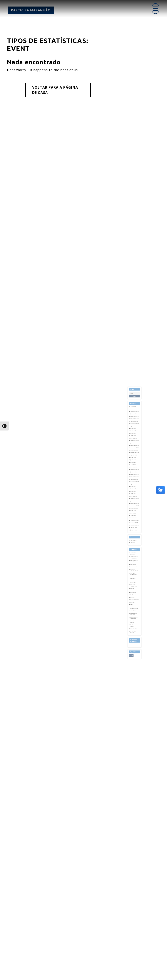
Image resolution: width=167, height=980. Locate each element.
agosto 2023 (134, 500)
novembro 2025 (135, 458)
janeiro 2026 (134, 455)
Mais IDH (134, 573)
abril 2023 (134, 506)
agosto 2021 (134, 528)
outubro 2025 (134, 459)
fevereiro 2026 (135, 453)
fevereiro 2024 (135, 491)
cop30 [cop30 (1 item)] (132, 611)
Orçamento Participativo (134, 580)
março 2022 (134, 522)
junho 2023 (134, 503)
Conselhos (134, 552)
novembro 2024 (135, 477)
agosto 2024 (134, 481)
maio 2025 (134, 467)
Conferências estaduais (134, 550)
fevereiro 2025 (135, 472)
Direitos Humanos (134, 561)
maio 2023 (134, 505)
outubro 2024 (134, 478)
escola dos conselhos (134, 563)
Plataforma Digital (134, 589)
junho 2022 (134, 517)
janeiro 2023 (134, 511)
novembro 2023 (135, 495)
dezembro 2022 (135, 512)
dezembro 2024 (135, 475)
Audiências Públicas (134, 545)
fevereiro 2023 (135, 509)
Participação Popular (134, 584)
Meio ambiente (135, 575)
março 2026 (134, 452)
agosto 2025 (134, 462)
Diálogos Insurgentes (134, 558)
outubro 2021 (134, 525)
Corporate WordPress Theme (72, 974)
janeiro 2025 (134, 473)
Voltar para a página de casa (55, 90)
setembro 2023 (135, 498)
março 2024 (134, 489)
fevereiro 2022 (135, 523)
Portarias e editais (134, 591)
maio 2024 (134, 486)
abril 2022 (134, 520)
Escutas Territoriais (134, 566)
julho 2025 (134, 464)
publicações (134, 594)
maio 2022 (134, 519)
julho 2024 (134, 483)
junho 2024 (134, 484)
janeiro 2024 (134, 492)
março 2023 (134, 508)
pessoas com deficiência (134, 586)
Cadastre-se (134, 536)
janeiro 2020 (134, 530)
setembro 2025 (135, 461)
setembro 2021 (135, 527)
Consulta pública (135, 553)
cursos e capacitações (134, 556)
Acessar (133, 538)
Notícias (134, 576)
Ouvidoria (134, 582)
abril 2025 (134, 469)
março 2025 (134, 470)
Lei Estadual (134, 572)
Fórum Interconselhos (135, 568)
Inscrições (134, 570)
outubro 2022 (134, 516)
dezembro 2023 (135, 494)
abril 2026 (134, 450)
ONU (133, 578)
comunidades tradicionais (134, 547)
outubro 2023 (134, 497)
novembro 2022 (135, 514)
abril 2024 (134, 487)
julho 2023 (134, 502)
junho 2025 (134, 465)
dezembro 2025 (135, 456)
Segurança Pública (134, 596)
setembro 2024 (135, 480)
